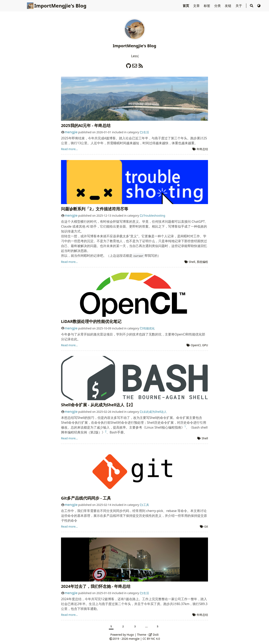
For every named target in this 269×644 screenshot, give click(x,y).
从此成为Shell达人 (153, 412)
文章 (197, 6)
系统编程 (202, 262)
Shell (192, 262)
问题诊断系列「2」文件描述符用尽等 (95, 209)
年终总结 (202, 149)
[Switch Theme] (259, 6)
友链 (228, 6)
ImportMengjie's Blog (57, 6)
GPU (205, 345)
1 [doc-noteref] (185, 426)
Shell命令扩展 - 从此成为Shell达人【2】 (98, 405)
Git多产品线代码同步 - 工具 (86, 498)
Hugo (130, 635)
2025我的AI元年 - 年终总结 (86, 125)
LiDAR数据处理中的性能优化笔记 (91, 321)
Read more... (69, 149)
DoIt (154, 635)
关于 (239, 6)
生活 (144, 132)
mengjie (71, 132)
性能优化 (147, 328)
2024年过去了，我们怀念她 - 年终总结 (96, 586)
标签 (207, 6)
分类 (218, 6)
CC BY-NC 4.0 (151, 639)
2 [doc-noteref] (106, 431)
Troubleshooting (152, 216)
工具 (144, 505)
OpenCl (196, 345)
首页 (186, 6)
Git (206, 526)
